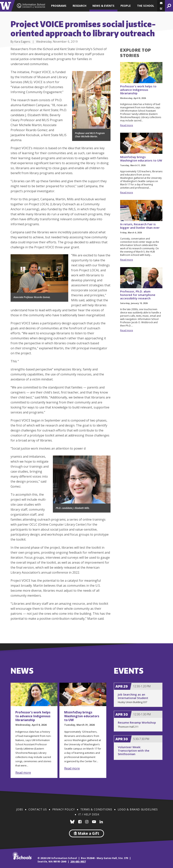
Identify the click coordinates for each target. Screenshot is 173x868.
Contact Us (38, 809)
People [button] (126, 6)
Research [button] (79, 6)
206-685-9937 (78, 861)
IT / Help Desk (89, 814)
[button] (161, 9)
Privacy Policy (64, 809)
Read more (127, 125)
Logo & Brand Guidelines (138, 809)
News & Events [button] (103, 6)
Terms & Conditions (96, 809)
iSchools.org (22, 856)
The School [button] (146, 6)
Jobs (20, 809)
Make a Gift (86, 833)
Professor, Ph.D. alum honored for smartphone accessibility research (138, 295)
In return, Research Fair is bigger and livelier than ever (140, 226)
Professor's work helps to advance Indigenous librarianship (138, 90)
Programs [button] (59, 6)
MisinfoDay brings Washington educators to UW (141, 159)
